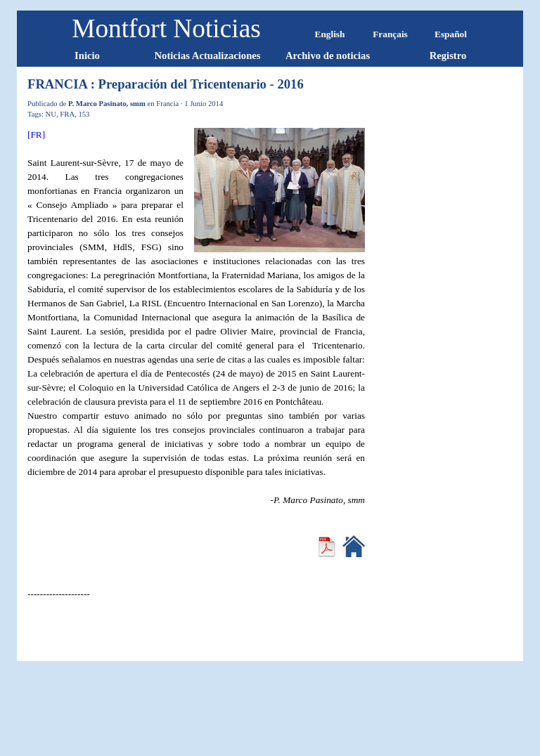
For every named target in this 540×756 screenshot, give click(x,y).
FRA (67, 114)
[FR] (36, 135)
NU (51, 114)
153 (84, 114)
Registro (448, 56)
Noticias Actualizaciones (207, 56)
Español (451, 34)
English (330, 34)
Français (390, 34)
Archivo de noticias (328, 56)
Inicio (87, 56)
